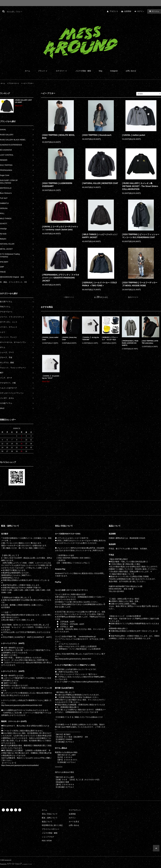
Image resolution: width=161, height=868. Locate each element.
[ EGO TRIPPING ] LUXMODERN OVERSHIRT (57, 185)
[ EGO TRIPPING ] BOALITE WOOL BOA (58, 137)
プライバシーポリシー (51, 829)
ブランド (43, 71)
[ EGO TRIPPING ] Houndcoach (97, 135)
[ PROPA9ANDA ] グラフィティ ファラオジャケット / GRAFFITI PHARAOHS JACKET (61, 278)
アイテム (154, 11)
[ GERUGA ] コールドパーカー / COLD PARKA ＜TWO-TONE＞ (99, 284)
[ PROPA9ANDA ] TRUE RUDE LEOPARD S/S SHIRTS (130, 343)
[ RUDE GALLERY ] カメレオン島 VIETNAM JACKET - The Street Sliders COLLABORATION (140, 186)
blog (101, 71)
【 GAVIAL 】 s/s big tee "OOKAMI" (90, 339)
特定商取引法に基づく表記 (52, 825)
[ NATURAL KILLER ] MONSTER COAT (100, 183)
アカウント (114, 11)
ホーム (27, 71)
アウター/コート (14, 83)
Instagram (114, 71)
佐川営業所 (6, 607)
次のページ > (133, 297)
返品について (47, 822)
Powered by (16, 864)
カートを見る (74, 822)
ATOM (49, 841)
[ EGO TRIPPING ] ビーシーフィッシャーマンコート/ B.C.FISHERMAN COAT (141, 236)
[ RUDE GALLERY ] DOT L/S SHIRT (23, 101)
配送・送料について (50, 818)
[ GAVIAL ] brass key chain (69, 339)
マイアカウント (75, 810)
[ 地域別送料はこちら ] (10, 578)
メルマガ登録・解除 (83, 71)
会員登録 (128, 11)
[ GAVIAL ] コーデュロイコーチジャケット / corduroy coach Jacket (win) (60, 228)
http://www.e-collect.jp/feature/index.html (88, 682)
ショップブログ (48, 837)
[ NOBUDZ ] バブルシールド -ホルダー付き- (110, 339)
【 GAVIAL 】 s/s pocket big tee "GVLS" (51, 377)
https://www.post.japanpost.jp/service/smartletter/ (20, 765)
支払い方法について (50, 814)
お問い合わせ (131, 71)
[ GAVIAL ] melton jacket (134, 135)
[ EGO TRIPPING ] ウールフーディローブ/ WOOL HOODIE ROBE (140, 284)
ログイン (141, 11)
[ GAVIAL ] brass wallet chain (50, 339)
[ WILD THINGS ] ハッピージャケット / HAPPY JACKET (100, 236)
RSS (44, 841)
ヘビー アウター (28, 83)
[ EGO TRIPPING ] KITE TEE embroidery (150, 342)
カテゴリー (62, 71)
